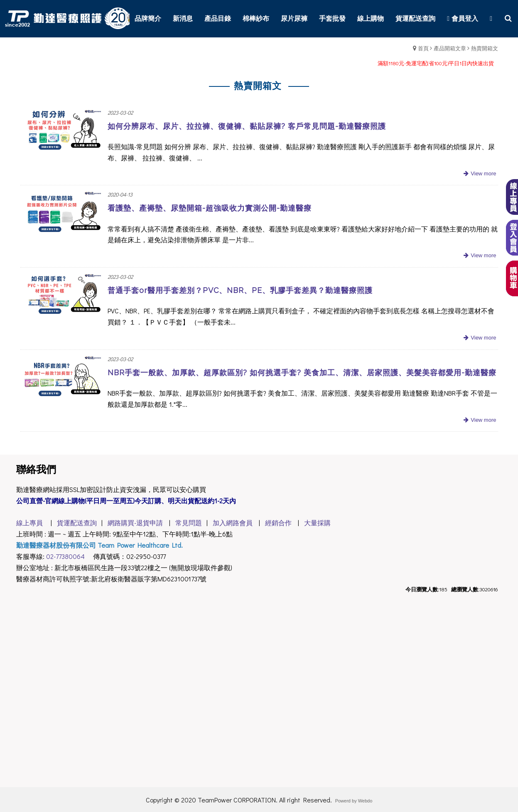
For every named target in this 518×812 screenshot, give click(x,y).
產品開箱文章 (450, 48)
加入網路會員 (233, 523)
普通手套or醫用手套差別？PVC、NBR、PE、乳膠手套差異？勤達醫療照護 (240, 290)
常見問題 (189, 523)
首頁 (423, 48)
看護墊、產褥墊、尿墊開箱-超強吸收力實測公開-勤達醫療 (210, 208)
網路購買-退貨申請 (135, 523)
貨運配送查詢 (75, 523)
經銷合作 (278, 523)
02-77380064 (65, 556)
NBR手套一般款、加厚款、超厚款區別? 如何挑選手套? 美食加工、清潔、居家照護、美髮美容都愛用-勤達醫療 (302, 373)
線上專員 (29, 523)
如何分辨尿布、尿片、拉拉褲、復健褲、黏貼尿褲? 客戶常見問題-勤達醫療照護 (247, 126)
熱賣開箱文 (485, 48)
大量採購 (317, 523)
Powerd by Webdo (354, 801)
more (479, 174)
